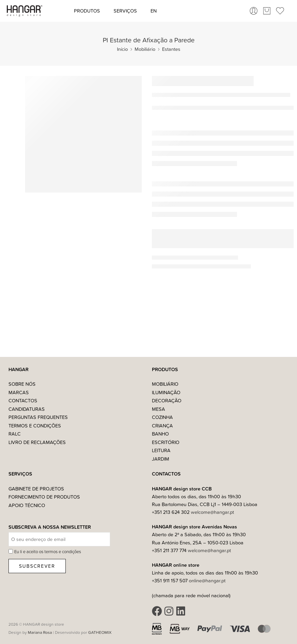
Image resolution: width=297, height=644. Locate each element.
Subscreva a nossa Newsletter (50, 527)
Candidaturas (27, 409)
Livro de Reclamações (37, 442)
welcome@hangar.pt (212, 512)
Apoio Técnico (27, 505)
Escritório (166, 442)
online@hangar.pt (207, 580)
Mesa (159, 409)
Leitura (161, 450)
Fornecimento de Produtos (44, 497)
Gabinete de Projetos (36, 489)
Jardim (161, 459)
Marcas (19, 392)
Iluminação (166, 392)
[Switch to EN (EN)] (154, 11)
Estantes (171, 49)
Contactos (23, 400)
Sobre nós (22, 384)
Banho (160, 434)
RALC (15, 434)
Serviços (125, 11)
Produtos (87, 11)
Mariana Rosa (40, 632)
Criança (162, 426)
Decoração (167, 400)
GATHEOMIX (100, 632)
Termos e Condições (35, 426)
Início (122, 49)
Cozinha (162, 417)
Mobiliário (145, 49)
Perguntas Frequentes (38, 417)
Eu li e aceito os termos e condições (48, 551)
